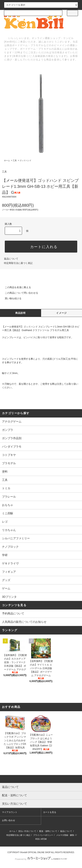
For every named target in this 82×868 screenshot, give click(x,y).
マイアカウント (10, 812)
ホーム (7, 160)
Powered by (41, 859)
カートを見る (50, 812)
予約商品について (13, 613)
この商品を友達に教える (15, 287)
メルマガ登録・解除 (65, 835)
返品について (11, 259)
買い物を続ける (11, 298)
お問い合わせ (9, 820)
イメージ (61, 313)
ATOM (44, 839)
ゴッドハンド (25, 160)
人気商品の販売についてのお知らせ (24, 622)
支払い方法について (27, 831)
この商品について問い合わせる (19, 293)
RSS (37, 839)
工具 (15, 160)
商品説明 (21, 313)
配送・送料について (48, 831)
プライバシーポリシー (43, 835)
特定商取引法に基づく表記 (18, 263)
